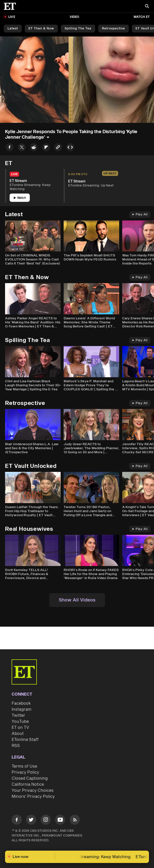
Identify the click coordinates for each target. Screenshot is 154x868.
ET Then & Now (41, 29)
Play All (140, 215)
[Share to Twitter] (22, 148)
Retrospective (113, 29)
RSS (16, 746)
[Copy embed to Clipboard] (70, 148)
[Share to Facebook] (10, 148)
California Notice (28, 784)
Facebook (21, 703)
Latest (13, 29)
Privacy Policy (25, 772)
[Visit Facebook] (17, 821)
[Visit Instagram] (46, 821)
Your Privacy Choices (33, 790)
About (18, 734)
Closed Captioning (30, 778)
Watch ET (142, 17)
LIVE (12, 17)
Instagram (21, 709)
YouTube (20, 722)
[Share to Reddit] (34, 148)
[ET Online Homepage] (11, 6)
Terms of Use (24, 766)
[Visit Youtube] (60, 821)
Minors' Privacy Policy (33, 797)
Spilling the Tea (78, 29)
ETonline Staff (25, 740)
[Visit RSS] (75, 821)
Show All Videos (77, 600)
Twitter (18, 715)
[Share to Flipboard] (46, 148)
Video (74, 17)
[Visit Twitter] (31, 821)
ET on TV (20, 728)
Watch (20, 198)
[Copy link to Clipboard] (58, 148)
